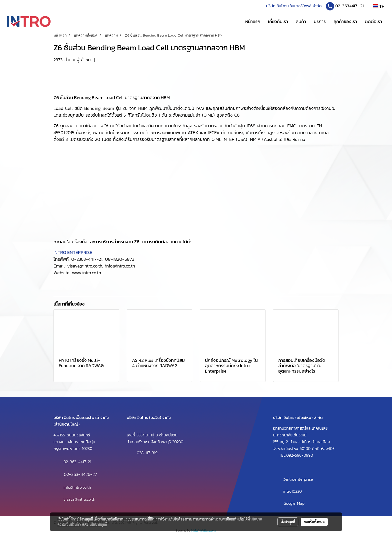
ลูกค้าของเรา (345, 21)
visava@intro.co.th (79, 499)
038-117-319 (147, 453)
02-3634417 (346, 6)
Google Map (294, 503)
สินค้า (301, 21)
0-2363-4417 (84, 259)
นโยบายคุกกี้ (98, 524)
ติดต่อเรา (373, 21)
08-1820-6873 (120, 259)
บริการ (320, 21)
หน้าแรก (253, 21)
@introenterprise (298, 479)
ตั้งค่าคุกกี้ (288, 522)
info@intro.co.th (120, 266)
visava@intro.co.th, (85, 266)
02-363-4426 (77, 474)
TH (379, 6)
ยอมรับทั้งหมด (314, 522)
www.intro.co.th (86, 273)
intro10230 (292, 491)
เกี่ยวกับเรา (278, 21)
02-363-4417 (75, 462)
